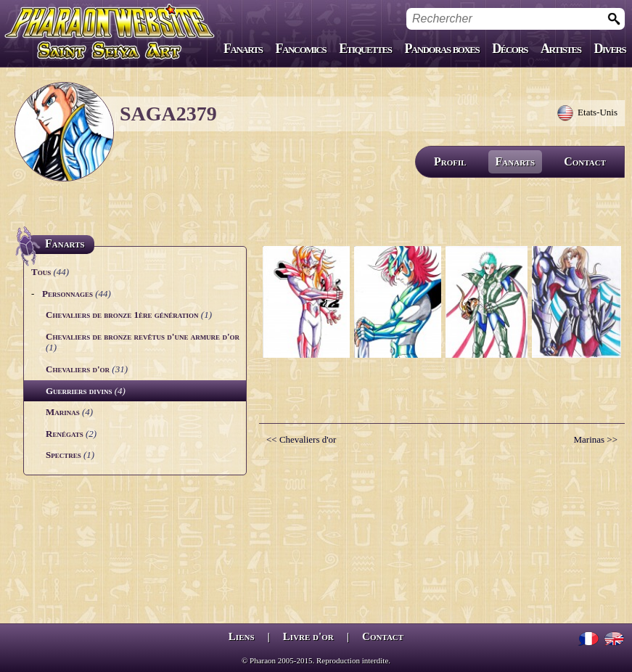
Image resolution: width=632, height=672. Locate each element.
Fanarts (243, 49)
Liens (242, 636)
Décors (510, 49)
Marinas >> (595, 439)
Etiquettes (365, 49)
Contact (585, 161)
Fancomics (301, 49)
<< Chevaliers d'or (301, 439)
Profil (450, 161)
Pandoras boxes (442, 49)
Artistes (561, 49)
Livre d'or (308, 636)
